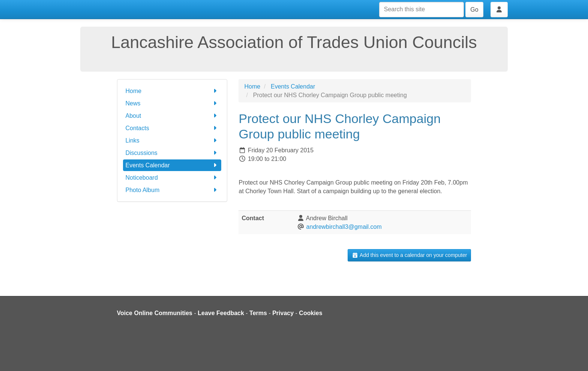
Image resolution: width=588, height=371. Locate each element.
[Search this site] (421, 10)
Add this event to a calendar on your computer (409, 255)
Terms (258, 313)
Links (172, 140)
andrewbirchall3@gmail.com (344, 227)
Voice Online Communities (155, 313)
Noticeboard (172, 178)
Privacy (283, 313)
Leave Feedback (221, 313)
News (172, 103)
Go (474, 10)
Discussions (172, 153)
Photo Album (172, 190)
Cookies (310, 313)
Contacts (172, 128)
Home (172, 91)
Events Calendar (172, 165)
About (172, 116)
